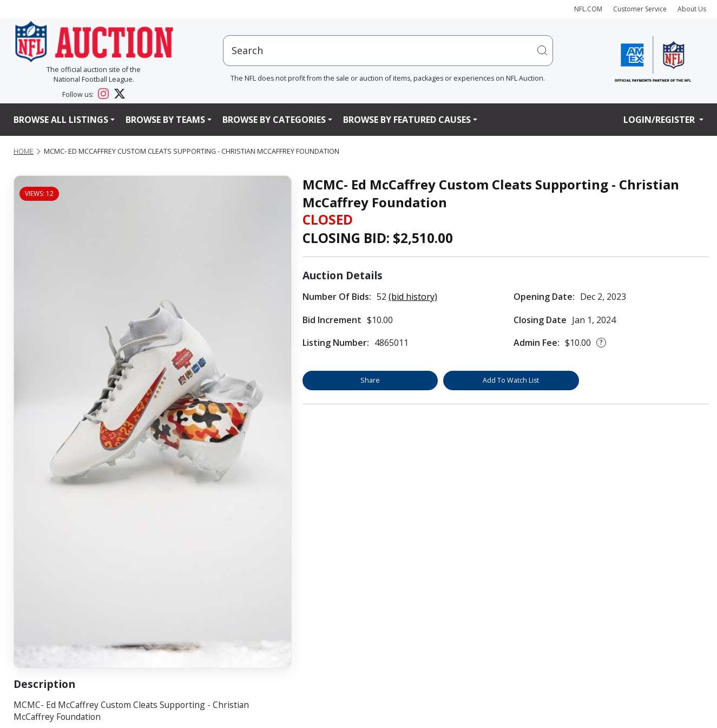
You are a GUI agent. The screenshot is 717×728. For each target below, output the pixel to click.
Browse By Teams (165, 120)
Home (24, 151)
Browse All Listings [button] (61, 120)
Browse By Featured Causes (407, 120)
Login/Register (660, 120)
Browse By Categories (274, 120)
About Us (692, 9)
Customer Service (640, 9)
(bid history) (413, 297)
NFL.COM (588, 9)
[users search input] (388, 51)
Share (370, 380)
